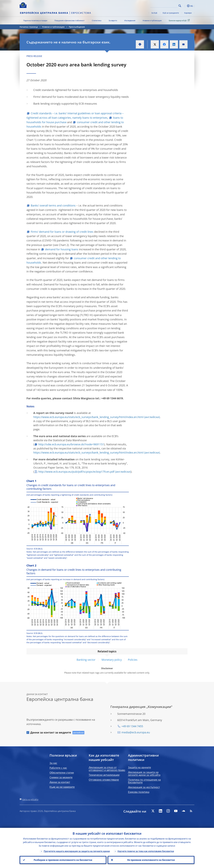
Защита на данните (139, 767)
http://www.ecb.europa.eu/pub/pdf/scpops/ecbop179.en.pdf (76, 472)
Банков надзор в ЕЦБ (180, 20)
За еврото (113, 20)
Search (180, 6)
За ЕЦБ (154, 13)
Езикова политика (139, 792)
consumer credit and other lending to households (75, 124)
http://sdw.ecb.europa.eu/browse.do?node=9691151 (71, 444)
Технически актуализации (104, 775)
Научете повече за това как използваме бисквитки (146, 851)
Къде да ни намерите (62, 787)
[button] (185, 6)
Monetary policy (112, 660)
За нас (53, 763)
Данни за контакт (60, 782)
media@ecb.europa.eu (136, 732)
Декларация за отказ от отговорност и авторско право (107, 769)
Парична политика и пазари (35, 20)
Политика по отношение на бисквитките (144, 781)
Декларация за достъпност (144, 787)
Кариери (188, 13)
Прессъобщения (77, 27)
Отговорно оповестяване (104, 780)
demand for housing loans (62, 249)
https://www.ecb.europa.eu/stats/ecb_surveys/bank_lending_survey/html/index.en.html (88, 417)
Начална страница (29, 27)
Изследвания (130, 20)
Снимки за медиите (61, 777)
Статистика (97, 20)
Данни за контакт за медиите (51, 732)
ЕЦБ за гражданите (171, 13)
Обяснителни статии (62, 773)
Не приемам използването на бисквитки (151, 860)
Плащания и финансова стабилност (69, 20)
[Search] (164, 5)
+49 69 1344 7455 (132, 726)
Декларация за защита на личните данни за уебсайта (144, 773)
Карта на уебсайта (30, 799)
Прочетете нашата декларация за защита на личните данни (77, 851)
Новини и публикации (152, 20)
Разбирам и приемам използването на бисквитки (63, 860)
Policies (133, 660)
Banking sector (86, 660)
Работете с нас (58, 768)
